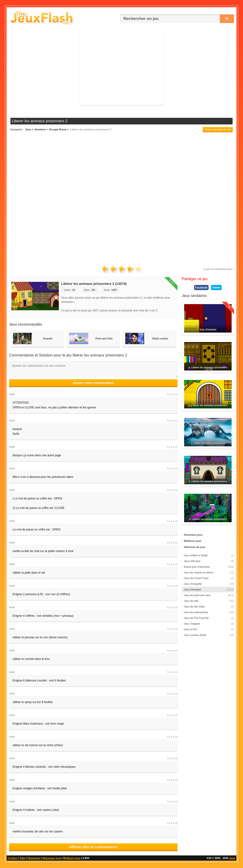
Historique (34, 858)
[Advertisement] (121, 69)
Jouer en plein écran (218, 129)
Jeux (232, 858)
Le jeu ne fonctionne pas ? (219, 269)
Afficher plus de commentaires (93, 847)
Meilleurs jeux (72, 858)
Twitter (216, 288)
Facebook (201, 288)
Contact (13, 858)
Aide (23, 858)
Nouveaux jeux (52, 858)
